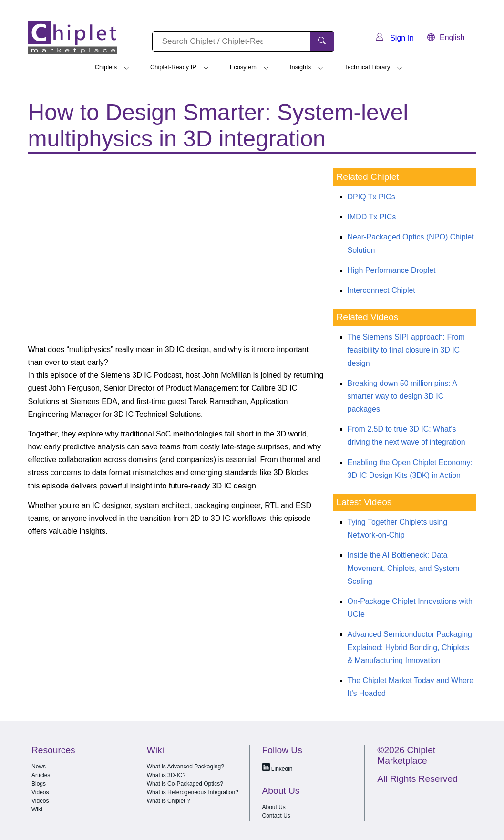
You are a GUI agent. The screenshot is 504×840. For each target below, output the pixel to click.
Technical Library (367, 67)
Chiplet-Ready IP (173, 67)
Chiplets (106, 67)
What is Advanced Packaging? (185, 767)
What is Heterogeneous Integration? (193, 792)
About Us (274, 807)
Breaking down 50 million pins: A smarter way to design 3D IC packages (402, 396)
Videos (40, 792)
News (39, 767)
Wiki (37, 809)
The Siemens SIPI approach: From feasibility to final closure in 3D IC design (406, 350)
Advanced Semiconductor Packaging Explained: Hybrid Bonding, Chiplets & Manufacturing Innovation (410, 647)
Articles (41, 775)
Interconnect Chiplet (381, 290)
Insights (300, 67)
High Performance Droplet (392, 270)
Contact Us (276, 816)
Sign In (395, 38)
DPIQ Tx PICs (371, 197)
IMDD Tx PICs (372, 217)
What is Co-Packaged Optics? (185, 784)
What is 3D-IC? (166, 775)
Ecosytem (243, 67)
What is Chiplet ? (169, 801)
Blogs (39, 784)
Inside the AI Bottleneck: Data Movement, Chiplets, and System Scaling (404, 568)
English (446, 37)
